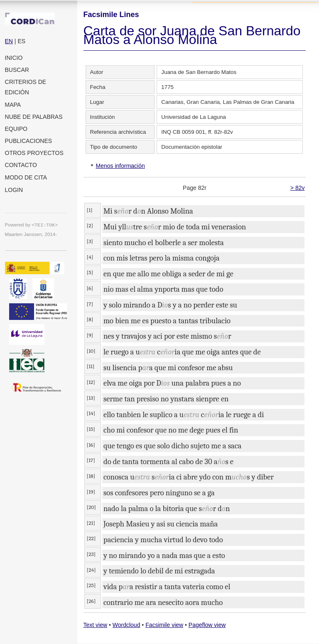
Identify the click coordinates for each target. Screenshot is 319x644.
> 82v (298, 188)
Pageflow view (207, 625)
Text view (96, 625)
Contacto (21, 165)
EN (9, 41)
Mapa (13, 105)
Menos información (120, 166)
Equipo (16, 129)
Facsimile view (164, 625)
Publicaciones (29, 141)
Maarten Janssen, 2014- (31, 234)
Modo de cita (26, 177)
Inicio (14, 58)
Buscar (17, 70)
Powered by (32, 225)
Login (14, 190)
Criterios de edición (26, 87)
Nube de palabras (34, 117)
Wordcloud (126, 625)
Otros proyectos (34, 153)
